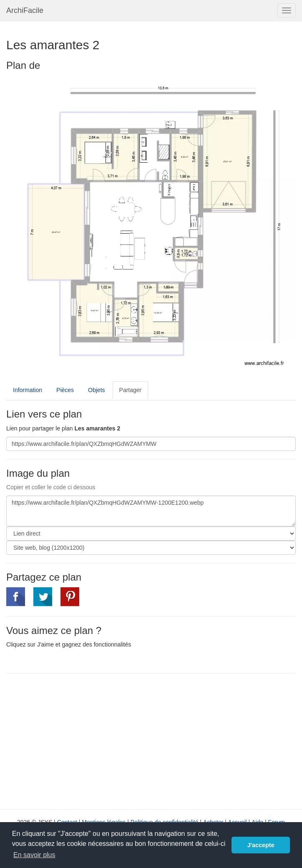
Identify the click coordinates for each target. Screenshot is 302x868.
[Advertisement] (76, 740)
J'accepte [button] (261, 845)
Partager (131, 390)
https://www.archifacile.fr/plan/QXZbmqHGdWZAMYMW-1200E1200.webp (151, 511)
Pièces (65, 390)
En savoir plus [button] (34, 855)
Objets (96, 390)
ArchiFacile (25, 10)
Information (28, 390)
